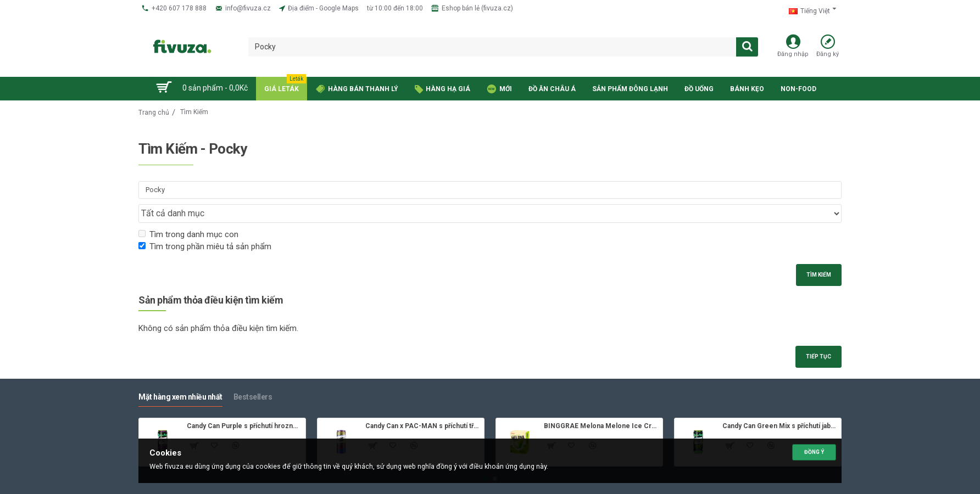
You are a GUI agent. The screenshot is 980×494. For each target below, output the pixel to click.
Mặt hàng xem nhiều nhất (180, 378)
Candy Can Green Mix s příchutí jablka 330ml (780, 407)
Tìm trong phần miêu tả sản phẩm (205, 226)
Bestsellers (253, 378)
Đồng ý (814, 450)
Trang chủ (154, 113)
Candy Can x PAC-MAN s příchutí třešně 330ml (423, 407)
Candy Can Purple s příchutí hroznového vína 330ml (244, 407)
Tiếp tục (816, 338)
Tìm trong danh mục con (188, 214)
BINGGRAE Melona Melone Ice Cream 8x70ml (601, 407)
